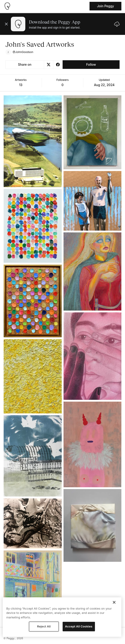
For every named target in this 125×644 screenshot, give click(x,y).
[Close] (114, 602)
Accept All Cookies (79, 626)
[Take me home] (7, 6)
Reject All (44, 626)
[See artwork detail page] (33, 141)
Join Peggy (105, 6)
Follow (91, 64)
